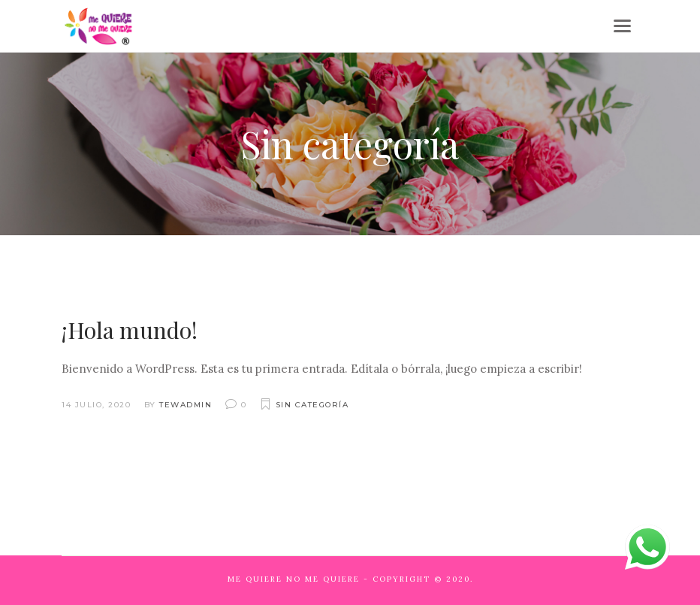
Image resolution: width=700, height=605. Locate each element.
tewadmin (186, 405)
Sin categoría (312, 405)
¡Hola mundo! (130, 330)
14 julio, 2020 (96, 405)
